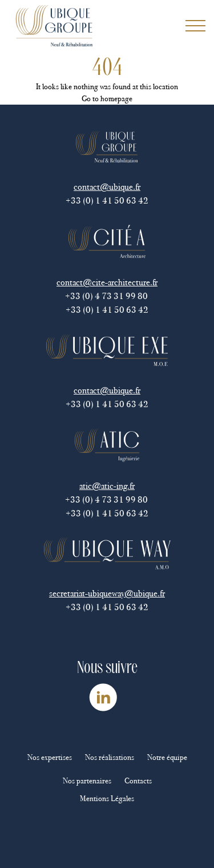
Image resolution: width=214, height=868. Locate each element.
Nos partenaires (87, 781)
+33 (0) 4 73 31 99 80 (107, 296)
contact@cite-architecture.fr (107, 282)
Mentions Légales (107, 799)
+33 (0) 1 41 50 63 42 (107, 200)
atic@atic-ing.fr (107, 486)
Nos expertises (50, 757)
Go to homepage (107, 99)
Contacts (138, 781)
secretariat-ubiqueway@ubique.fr (107, 593)
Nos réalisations (110, 757)
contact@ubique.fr (107, 187)
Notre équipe (167, 757)
